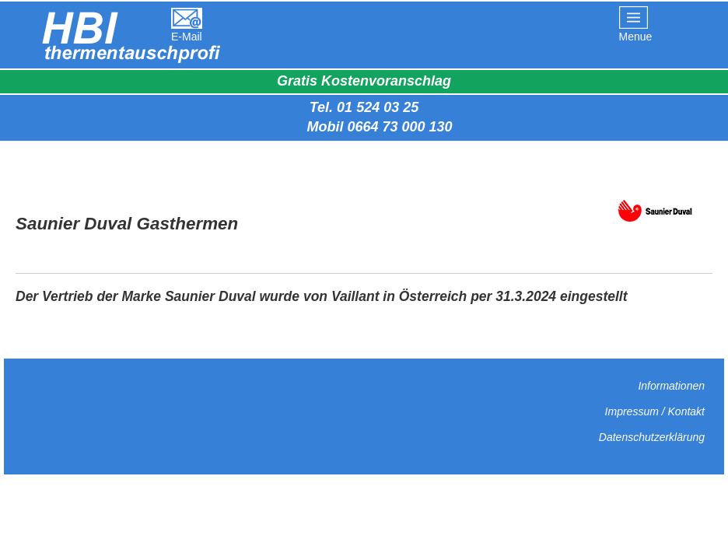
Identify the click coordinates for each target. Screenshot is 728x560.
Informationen (671, 386)
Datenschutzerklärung (652, 437)
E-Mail (187, 37)
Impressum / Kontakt (655, 411)
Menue (636, 37)
